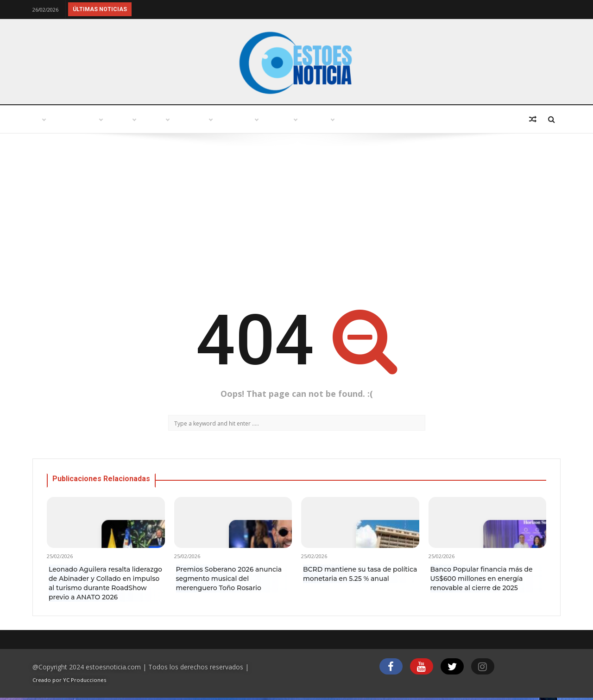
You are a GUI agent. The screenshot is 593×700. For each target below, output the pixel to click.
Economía (422, 119)
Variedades (293, 119)
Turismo (180, 119)
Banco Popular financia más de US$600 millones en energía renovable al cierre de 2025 (482, 579)
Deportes (480, 119)
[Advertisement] (296, 217)
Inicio (53, 119)
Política (234, 119)
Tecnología (358, 119)
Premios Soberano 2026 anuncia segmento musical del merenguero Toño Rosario (229, 579)
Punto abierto (114, 119)
